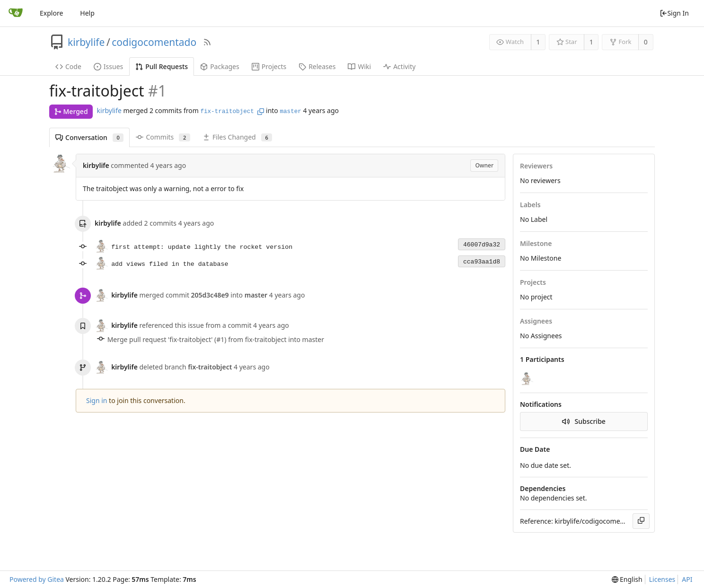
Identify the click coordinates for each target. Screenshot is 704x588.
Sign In (674, 13)
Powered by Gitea (37, 579)
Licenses (662, 579)
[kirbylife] (528, 378)
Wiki (359, 66)
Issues (108, 66)
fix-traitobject (227, 112)
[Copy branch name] (261, 112)
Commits (163, 137)
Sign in (97, 400)
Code (68, 66)
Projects (269, 66)
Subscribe (584, 421)
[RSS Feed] (207, 42)
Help (87, 13)
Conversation (89, 137)
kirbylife (86, 42)
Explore (51, 13)
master (290, 112)
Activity (399, 66)
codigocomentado (154, 42)
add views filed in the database (170, 264)
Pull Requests (162, 66)
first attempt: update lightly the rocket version (202, 247)
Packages (220, 66)
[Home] (16, 13)
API (687, 579)
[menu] (627, 579)
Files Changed (237, 137)
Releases (317, 66)
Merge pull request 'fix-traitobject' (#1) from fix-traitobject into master (216, 339)
